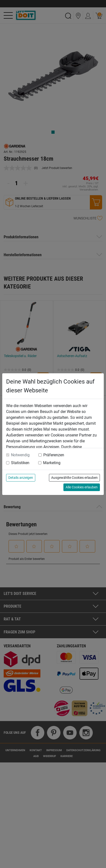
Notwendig (20, 455)
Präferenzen (54, 455)
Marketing (52, 463)
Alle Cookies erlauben (82, 487)
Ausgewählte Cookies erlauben (74, 478)
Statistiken (20, 463)
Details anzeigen (21, 478)
